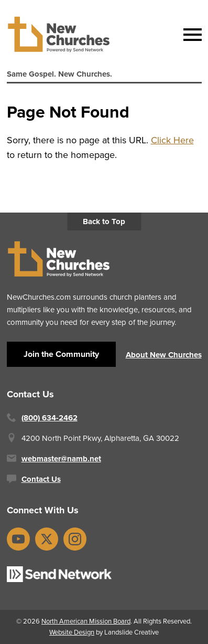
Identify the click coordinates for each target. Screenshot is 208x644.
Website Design (72, 632)
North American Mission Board (86, 621)
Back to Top (104, 221)
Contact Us (41, 479)
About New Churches (164, 355)
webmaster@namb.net (61, 459)
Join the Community (61, 354)
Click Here (172, 140)
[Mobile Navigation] (190, 35)
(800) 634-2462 (50, 418)
